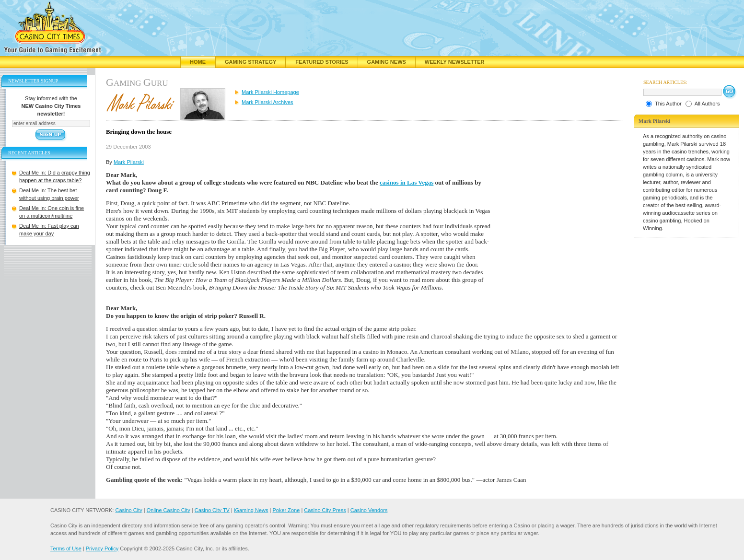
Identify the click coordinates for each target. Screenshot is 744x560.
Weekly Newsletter (455, 62)
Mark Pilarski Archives (267, 102)
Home (198, 62)
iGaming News (251, 510)
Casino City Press (325, 510)
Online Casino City (169, 510)
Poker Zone (286, 510)
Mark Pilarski (129, 162)
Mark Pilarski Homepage (270, 92)
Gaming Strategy (250, 62)
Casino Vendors (369, 510)
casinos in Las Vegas (407, 182)
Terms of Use (66, 548)
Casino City (128, 510)
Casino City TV (212, 510)
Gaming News (387, 62)
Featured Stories (322, 62)
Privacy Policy (102, 548)
